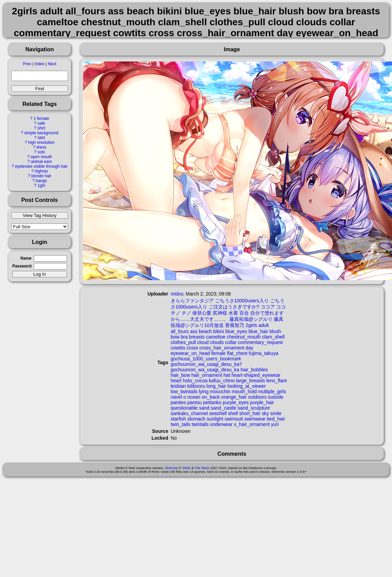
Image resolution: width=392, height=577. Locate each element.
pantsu (195, 402)
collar (231, 342)
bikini (219, 331)
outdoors (257, 397)
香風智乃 (235, 325)
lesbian (178, 386)
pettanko (212, 402)
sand (204, 408)
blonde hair (41, 176)
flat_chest (237, 353)
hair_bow (180, 375)
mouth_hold (244, 391)
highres (41, 171)
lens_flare (277, 381)
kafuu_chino (222, 381)
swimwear (255, 419)
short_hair (250, 413)
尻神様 (220, 313)
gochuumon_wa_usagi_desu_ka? (206, 364)
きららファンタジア (192, 301)
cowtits (178, 348)
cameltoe (216, 337)
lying (204, 391)
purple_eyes (236, 402)
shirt (41, 128)
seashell (218, 413)
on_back (211, 397)
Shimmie (171, 468)
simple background (41, 133)
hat (227, 375)
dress (41, 147)
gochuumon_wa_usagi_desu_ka (205, 370)
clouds (217, 342)
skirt (41, 138)
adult (264, 325)
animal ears (41, 162)
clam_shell (273, 337)
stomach (197, 419)
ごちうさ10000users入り (242, 301)
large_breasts (250, 381)
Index (39, 64)
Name (26, 258)
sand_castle (223, 408)
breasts (197, 337)
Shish (187, 468)
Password (22, 266)
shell (233, 413)
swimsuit (234, 419)
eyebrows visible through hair (41, 166)
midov (177, 294)
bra (184, 337)
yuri (275, 424)
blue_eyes (236, 331)
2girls (251, 325)
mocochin (220, 391)
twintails (200, 424)
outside (276, 397)
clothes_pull (183, 342)
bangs (41, 181)
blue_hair (258, 331)
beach (205, 331)
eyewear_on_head (190, 353)
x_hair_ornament (252, 424)
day (249, 348)
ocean (194, 397)
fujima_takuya (264, 353)
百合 (244, 313)
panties (178, 402)
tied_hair (276, 419)
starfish (178, 419)
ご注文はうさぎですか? (234, 307)
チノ (186, 313)
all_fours (180, 331)
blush (275, 331)
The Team (202, 468)
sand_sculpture (254, 408)
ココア (268, 307)
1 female (41, 119)
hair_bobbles (254, 370)
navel (176, 397)
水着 (233, 313)
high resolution (41, 142)
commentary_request (261, 342)
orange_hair (234, 397)
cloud (203, 342)
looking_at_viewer (247, 386)
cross (192, 348)
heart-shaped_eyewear (256, 375)
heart (176, 381)
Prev (27, 64)
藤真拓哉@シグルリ (251, 319)
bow (175, 337)
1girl (41, 186)
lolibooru (196, 386)
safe (41, 123)
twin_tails (181, 424)
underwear (221, 424)
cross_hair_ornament (222, 348)
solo (41, 152)
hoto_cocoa (195, 381)
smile (276, 413)
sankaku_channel (189, 413)
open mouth (41, 157)
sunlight (215, 419)
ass (194, 331)
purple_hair (262, 402)
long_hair (216, 386)
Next (52, 64)
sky (265, 413)
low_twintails (184, 391)
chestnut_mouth (244, 337)
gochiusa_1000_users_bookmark (206, 359)
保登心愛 (202, 313)
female (219, 353)
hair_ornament (207, 375)
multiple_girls (272, 391)
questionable (184, 408)
